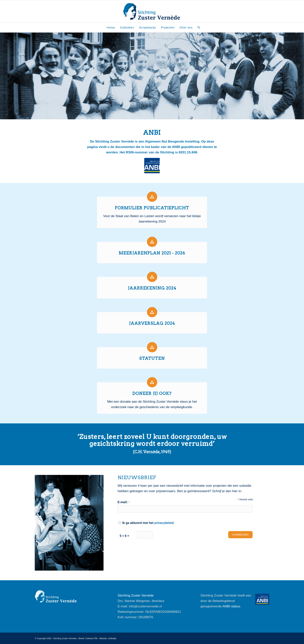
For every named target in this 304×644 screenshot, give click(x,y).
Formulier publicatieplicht (152, 208)
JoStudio (112, 638)
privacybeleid (164, 523)
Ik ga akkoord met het (146, 523)
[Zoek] (197, 28)
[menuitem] (111, 28)
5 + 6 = (124, 536)
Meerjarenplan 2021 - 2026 (152, 253)
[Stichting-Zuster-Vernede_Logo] (152, 11)
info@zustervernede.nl (145, 606)
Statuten (152, 358)
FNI (96, 638)
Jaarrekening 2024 (152, 288)
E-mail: (124, 502)
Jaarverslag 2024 (152, 323)
